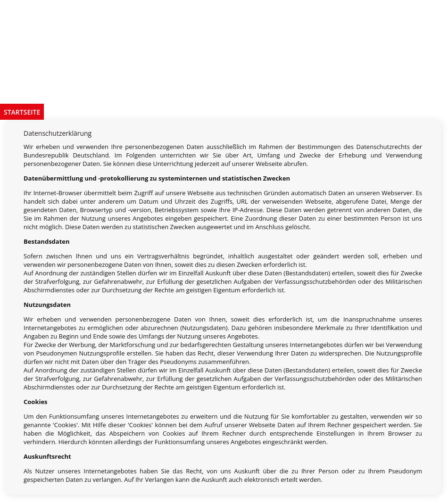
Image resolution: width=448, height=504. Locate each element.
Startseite (22, 112)
